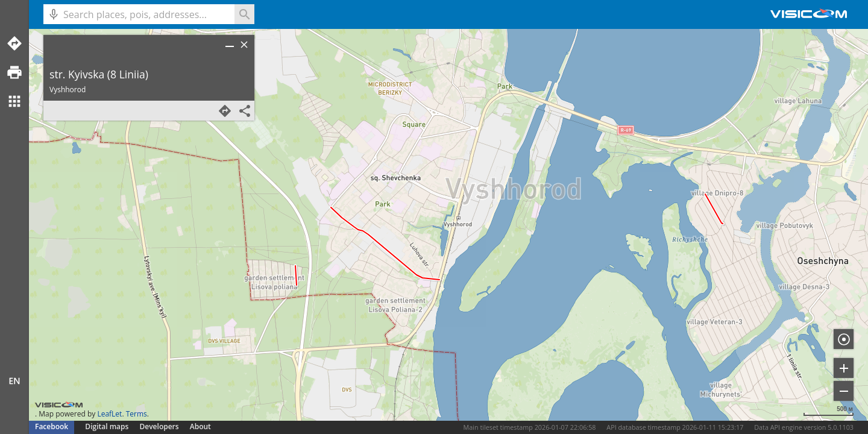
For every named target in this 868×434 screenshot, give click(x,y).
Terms (137, 414)
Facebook (52, 426)
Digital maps (108, 426)
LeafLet (109, 414)
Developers (159, 426)
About (200, 426)
